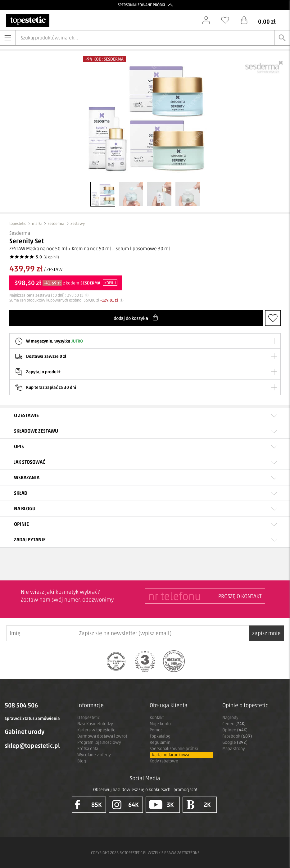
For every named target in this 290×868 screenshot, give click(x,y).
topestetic (18, 223)
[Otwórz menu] (8, 38)
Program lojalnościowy (99, 742)
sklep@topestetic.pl (32, 746)
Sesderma (20, 233)
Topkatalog (160, 736)
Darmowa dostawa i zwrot (102, 736)
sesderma (56, 223)
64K (125, 805)
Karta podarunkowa (171, 755)
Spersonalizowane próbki (174, 749)
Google (235, 742)
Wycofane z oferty (94, 755)
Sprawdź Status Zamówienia (32, 718)
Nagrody (230, 718)
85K (88, 805)
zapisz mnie (266, 633)
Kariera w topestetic (96, 730)
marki (37, 223)
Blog (82, 761)
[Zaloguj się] (209, 20)
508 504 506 (21, 705)
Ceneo (234, 724)
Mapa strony (234, 749)
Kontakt (157, 718)
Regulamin (160, 742)
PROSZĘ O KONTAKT (240, 596)
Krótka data (88, 749)
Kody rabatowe (164, 761)
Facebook (237, 736)
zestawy (78, 223)
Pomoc (156, 730)
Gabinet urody (25, 732)
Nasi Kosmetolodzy (95, 724)
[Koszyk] (263, 20)
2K (199, 805)
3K (162, 805)
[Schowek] (228, 20)
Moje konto (160, 724)
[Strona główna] (28, 20)
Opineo (235, 730)
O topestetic (88, 718)
